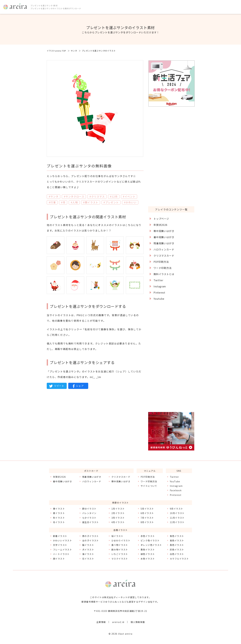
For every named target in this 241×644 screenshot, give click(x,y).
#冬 (63, 202)
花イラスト (88, 559)
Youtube (159, 299)
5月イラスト (147, 509)
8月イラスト (147, 522)
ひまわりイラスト (121, 540)
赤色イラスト (148, 536)
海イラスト (88, 554)
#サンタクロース (74, 196)
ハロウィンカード (164, 249)
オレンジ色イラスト (151, 545)
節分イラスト (89, 509)
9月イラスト (176, 509)
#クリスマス (97, 196)
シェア (78, 386)
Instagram (160, 286)
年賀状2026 (160, 225)
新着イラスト (60, 536)
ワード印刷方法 (163, 268)
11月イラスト (177, 518)
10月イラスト (177, 513)
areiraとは (118, 622)
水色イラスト (148, 559)
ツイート (57, 386)
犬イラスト (88, 550)
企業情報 (101, 622)
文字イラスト (60, 545)
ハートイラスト (61, 554)
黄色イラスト (148, 550)
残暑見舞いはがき (164, 243)
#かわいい (130, 202)
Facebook (176, 490)
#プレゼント (111, 202)
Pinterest (159, 292)
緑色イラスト (148, 554)
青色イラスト (177, 536)
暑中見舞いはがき (164, 237)
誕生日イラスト (91, 522)
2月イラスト (118, 513)
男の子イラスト (91, 536)
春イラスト (59, 509)
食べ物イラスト (120, 545)
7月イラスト (147, 518)
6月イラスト (147, 513)
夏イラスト (59, 513)
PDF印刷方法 (161, 262)
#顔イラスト (91, 202)
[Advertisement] (171, 156)
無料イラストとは (164, 274)
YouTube (175, 481)
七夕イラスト (89, 518)
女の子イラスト (91, 540)
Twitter (158, 280)
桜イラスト (117, 536)
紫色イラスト (177, 540)
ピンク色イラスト (150, 540)
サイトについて (149, 486)
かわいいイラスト (62, 540)
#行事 (52, 202)
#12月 (114, 196)
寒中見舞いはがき (164, 231)
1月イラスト (118, 509)
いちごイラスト (120, 554)
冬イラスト (59, 522)
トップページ (161, 219)
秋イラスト (59, 518)
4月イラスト (118, 522)
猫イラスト (88, 545)
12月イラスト (177, 522)
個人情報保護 (138, 622)
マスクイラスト (120, 559)
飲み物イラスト (120, 550)
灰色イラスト (177, 550)
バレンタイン (89, 513)
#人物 (74, 202)
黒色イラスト (177, 545)
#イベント (129, 196)
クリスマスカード (164, 256)
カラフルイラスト (179, 559)
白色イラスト (177, 554)
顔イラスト (59, 559)
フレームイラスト (62, 550)
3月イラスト (118, 518)
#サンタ (54, 196)
